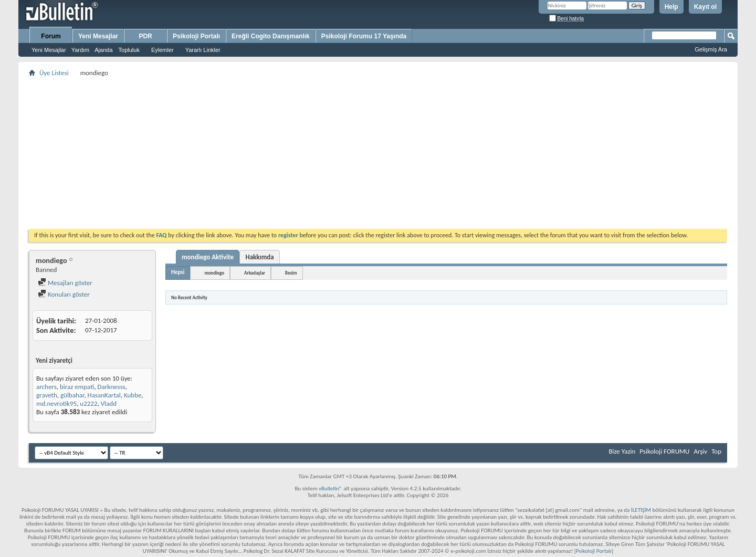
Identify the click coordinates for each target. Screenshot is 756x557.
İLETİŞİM (641, 510)
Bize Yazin (622, 451)
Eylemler (162, 50)
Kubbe (133, 395)
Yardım (81, 50)
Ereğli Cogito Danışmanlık (271, 36)
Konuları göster (64, 294)
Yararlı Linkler (203, 50)
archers (46, 387)
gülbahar (72, 395)
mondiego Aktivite (208, 257)
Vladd (109, 403)
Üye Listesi (54, 73)
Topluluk (129, 50)
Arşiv (700, 451)
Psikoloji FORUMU (664, 451)
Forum (51, 36)
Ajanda (103, 50)
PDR (145, 36)
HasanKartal (104, 395)
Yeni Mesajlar (49, 50)
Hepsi (178, 272)
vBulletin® (330, 488)
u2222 (88, 403)
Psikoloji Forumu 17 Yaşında (364, 36)
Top (716, 451)
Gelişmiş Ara (711, 49)
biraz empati (77, 387)
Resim (291, 273)
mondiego (214, 273)
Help (671, 7)
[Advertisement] (344, 153)
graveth (47, 395)
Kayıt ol (705, 7)
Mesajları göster (65, 283)
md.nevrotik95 (56, 403)
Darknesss (112, 387)
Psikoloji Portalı (196, 36)
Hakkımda (259, 257)
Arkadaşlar (255, 273)
